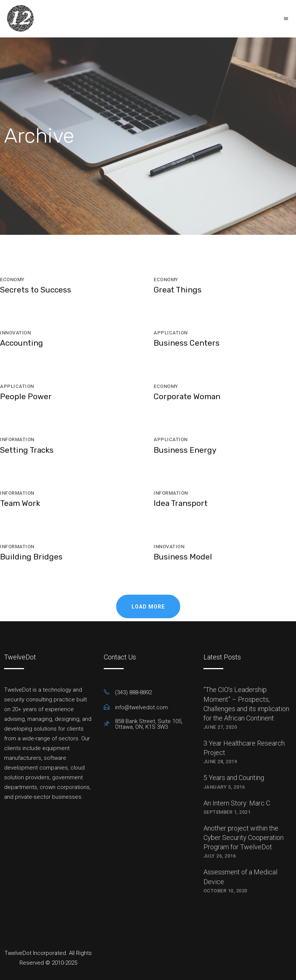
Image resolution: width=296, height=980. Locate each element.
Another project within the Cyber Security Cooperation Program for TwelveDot (244, 838)
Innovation (15, 333)
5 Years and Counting (234, 778)
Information (17, 439)
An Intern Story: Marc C (237, 803)
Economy (12, 280)
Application (171, 333)
